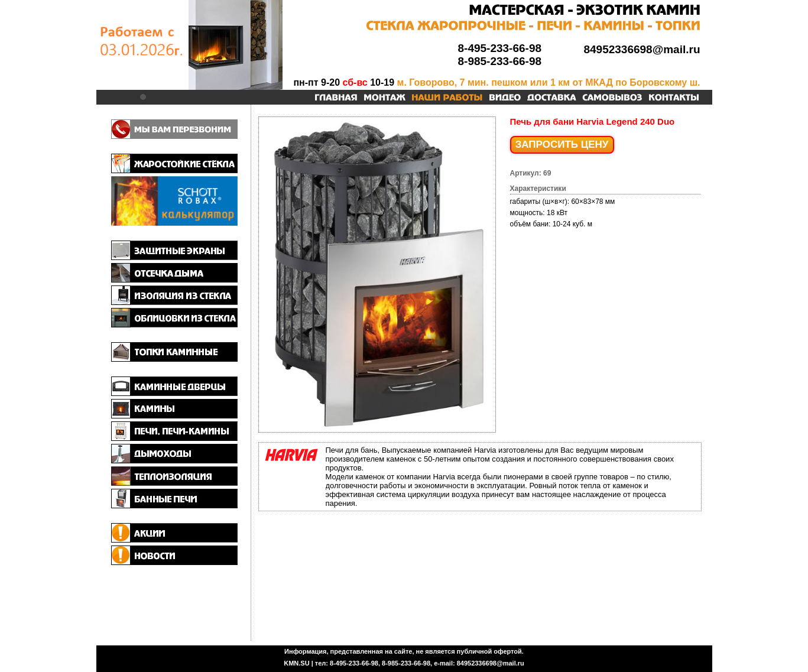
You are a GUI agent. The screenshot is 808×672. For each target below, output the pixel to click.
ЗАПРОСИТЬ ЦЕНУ (562, 145)
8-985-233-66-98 (500, 61)
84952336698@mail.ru (642, 49)
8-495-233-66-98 (500, 48)
